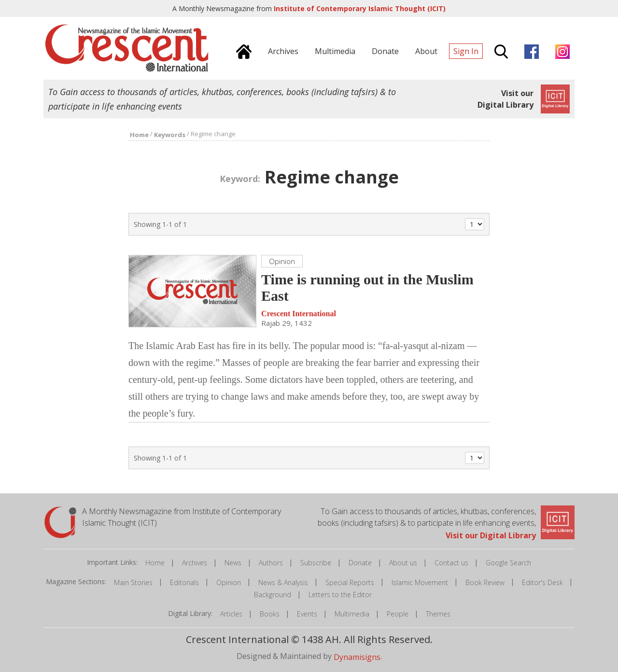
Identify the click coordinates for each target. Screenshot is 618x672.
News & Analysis (283, 582)
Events (307, 614)
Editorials (184, 582)
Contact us (451, 563)
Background (273, 595)
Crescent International (299, 314)
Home (155, 563)
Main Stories (133, 582)
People (398, 614)
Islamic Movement (420, 582)
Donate (360, 563)
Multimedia (352, 614)
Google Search (508, 563)
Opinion (229, 582)
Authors (271, 563)
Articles (231, 614)
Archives (195, 563)
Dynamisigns (357, 657)
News (233, 563)
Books (270, 614)
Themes (438, 614)
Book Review (485, 582)
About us (403, 563)
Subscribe (316, 563)
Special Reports (350, 582)
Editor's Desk (542, 582)
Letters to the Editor (340, 595)
